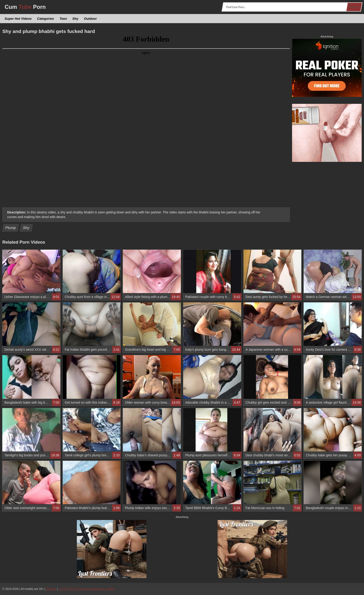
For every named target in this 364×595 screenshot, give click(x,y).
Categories (46, 19)
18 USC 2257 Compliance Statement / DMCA (87, 589)
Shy (76, 19)
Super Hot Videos (18, 19)
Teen (63, 19)
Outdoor (90, 19)
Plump (11, 228)
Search (354, 7)
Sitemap (51, 589)
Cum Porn (25, 7)
